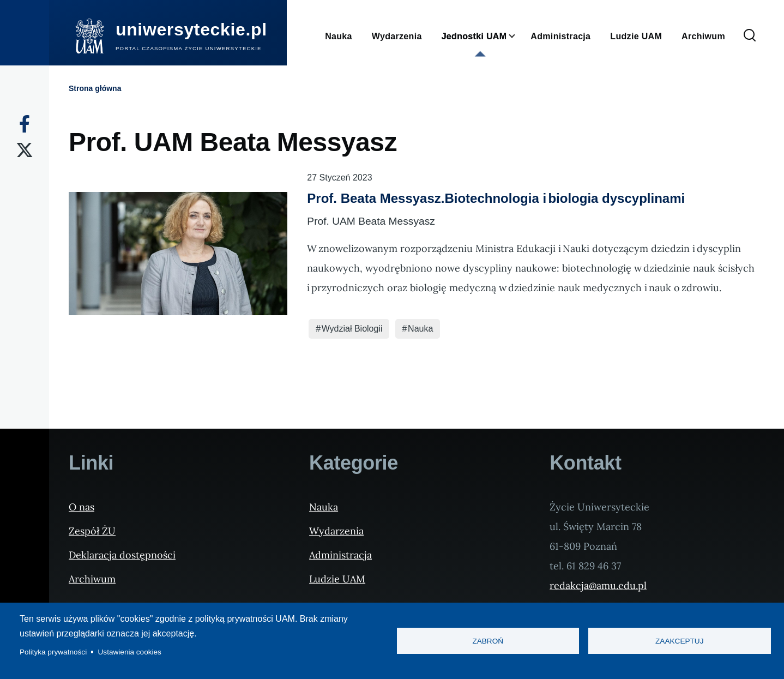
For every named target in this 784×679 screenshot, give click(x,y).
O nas (82, 507)
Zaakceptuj (679, 641)
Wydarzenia (336, 531)
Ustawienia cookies (130, 652)
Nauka (420, 329)
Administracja (340, 555)
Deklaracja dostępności (122, 555)
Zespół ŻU (92, 531)
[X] (25, 150)
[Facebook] (25, 124)
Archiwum (92, 579)
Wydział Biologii (352, 329)
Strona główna (95, 88)
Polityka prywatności (53, 652)
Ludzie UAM (337, 579)
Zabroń (488, 641)
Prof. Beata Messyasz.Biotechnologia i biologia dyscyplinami (496, 198)
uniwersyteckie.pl (191, 29)
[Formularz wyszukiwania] (750, 36)
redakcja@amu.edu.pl (598, 585)
